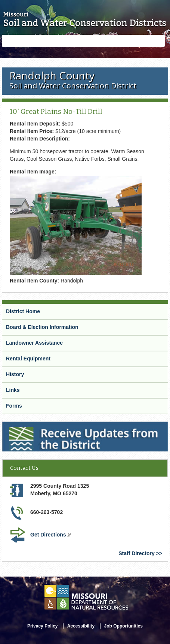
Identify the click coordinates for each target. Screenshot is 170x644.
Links (13, 390)
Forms (14, 406)
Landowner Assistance (34, 343)
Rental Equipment (28, 359)
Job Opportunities (123, 626)
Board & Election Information (42, 327)
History (15, 374)
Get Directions (50, 535)
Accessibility (81, 626)
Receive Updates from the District (44, 425)
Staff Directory (136, 553)
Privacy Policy (42, 626)
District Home (23, 311)
